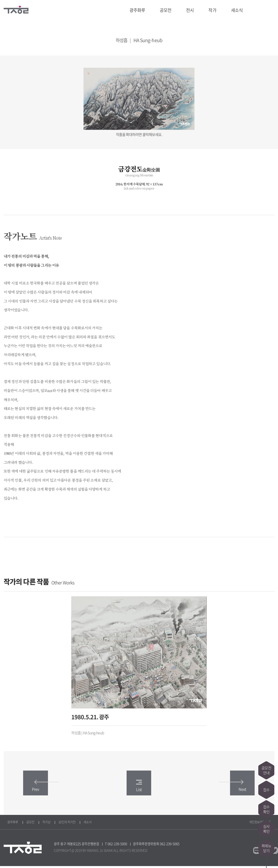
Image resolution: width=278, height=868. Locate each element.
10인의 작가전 (67, 824)
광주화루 (137, 10)
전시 (190, 10)
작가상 (46, 824)
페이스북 (262, 10)
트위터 (271, 10)
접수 (266, 790)
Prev (41, 788)
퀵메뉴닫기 (266, 848)
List (139, 788)
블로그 (253, 10)
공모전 (166, 10)
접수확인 (266, 809)
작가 (212, 10)
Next (236, 788)
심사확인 (266, 829)
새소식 (237, 10)
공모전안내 (266, 770)
